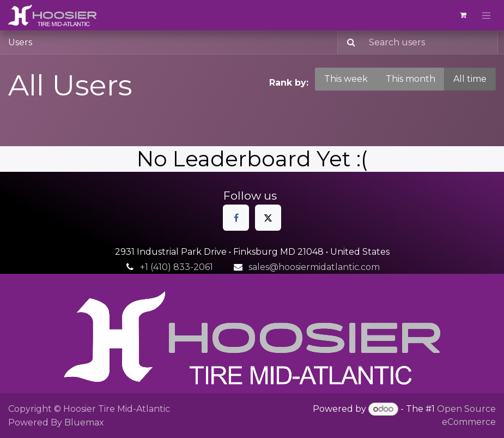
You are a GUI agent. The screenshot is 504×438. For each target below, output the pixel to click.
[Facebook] (236, 218)
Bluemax (84, 422)
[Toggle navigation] (487, 15)
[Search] (348, 43)
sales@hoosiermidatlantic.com (314, 267)
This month (411, 79)
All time (470, 79)
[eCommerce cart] (463, 15)
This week (346, 79)
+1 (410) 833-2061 (177, 267)
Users (20, 42)
